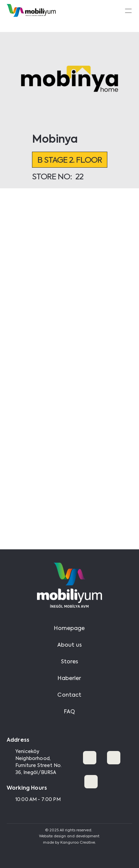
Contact (69, 695)
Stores (70, 662)
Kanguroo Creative (78, 843)
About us (69, 645)
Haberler (69, 679)
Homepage (69, 629)
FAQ (69, 712)
